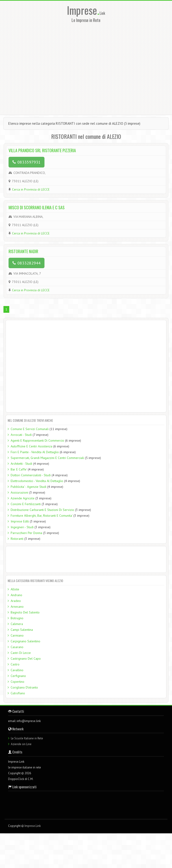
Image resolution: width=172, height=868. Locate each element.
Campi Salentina (22, 630)
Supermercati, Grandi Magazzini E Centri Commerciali (47, 458)
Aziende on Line (21, 744)
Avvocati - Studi (21, 435)
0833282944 (27, 263)
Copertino (17, 682)
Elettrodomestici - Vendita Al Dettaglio (37, 481)
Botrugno (17, 618)
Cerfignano (18, 676)
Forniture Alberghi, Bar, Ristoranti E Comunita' (42, 516)
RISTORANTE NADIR (23, 251)
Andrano (16, 595)
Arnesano (17, 607)
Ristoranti (17, 539)
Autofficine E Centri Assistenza (31, 446)
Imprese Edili (20, 521)
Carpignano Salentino (25, 641)
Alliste (15, 589)
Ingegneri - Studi (22, 527)
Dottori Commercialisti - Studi (31, 475)
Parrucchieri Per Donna (26, 533)
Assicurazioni (19, 492)
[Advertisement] (43, 67)
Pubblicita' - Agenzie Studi (28, 487)
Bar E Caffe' (19, 469)
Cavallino (17, 670)
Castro (15, 664)
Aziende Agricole (23, 498)
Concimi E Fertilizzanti (26, 504)
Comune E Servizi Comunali (30, 429)
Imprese (83, 10)
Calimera (17, 624)
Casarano (17, 647)
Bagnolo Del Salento (25, 612)
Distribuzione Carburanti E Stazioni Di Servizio (42, 510)
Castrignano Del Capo (26, 659)
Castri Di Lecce (21, 653)
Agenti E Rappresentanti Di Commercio (37, 440)
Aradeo (16, 601)
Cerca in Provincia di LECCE (31, 189)
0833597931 (27, 162)
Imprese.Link (33, 826)
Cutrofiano (18, 693)
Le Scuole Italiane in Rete (27, 738)
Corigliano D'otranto (24, 687)
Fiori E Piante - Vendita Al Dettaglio (35, 452)
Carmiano (17, 635)
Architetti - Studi (21, 464)
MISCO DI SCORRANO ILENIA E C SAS (37, 207)
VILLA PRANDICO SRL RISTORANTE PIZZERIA (42, 150)
